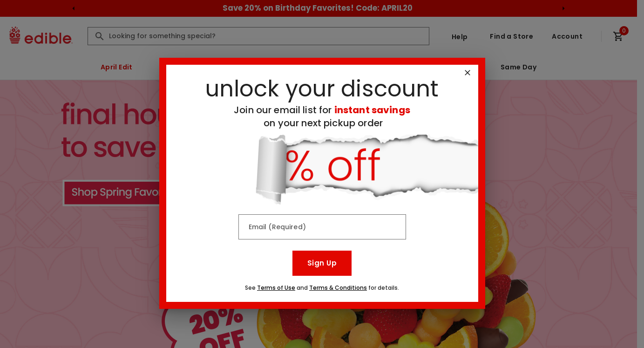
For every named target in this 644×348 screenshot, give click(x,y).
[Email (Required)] (322, 227)
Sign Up (322, 263)
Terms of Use (276, 288)
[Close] (468, 73)
